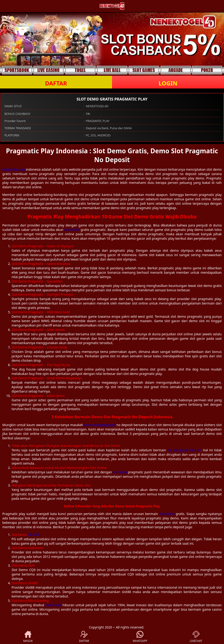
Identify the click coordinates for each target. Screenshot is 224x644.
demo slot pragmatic (100, 425)
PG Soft (34, 535)
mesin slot (53, 605)
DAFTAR (56, 83)
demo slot (72, 230)
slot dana (120, 472)
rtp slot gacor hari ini (184, 450)
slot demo (167, 514)
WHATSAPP (140, 637)
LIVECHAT (196, 637)
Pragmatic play (14, 169)
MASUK (28, 637)
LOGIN (168, 83)
